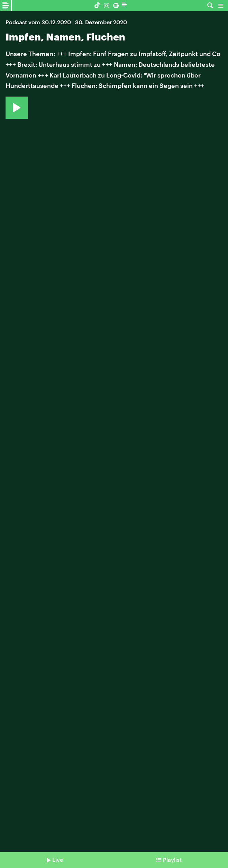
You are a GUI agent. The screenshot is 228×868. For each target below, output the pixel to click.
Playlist (172, 860)
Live (58, 860)
